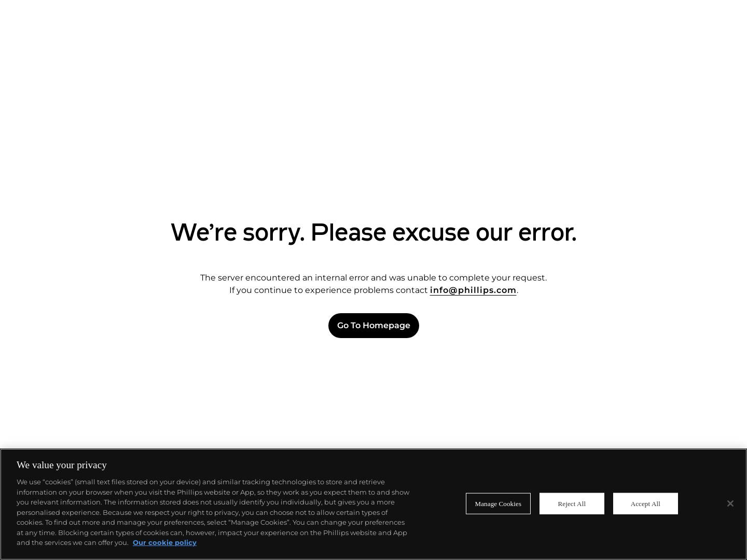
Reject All (572, 503)
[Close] (730, 503)
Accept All (646, 503)
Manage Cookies (499, 503)
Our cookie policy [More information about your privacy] (165, 542)
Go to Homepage (374, 325)
